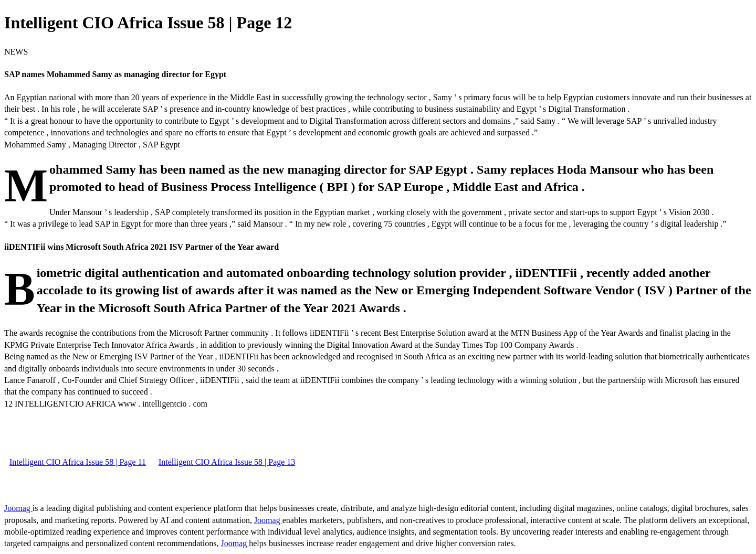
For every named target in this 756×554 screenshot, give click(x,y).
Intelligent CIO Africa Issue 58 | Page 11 (78, 462)
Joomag (18, 508)
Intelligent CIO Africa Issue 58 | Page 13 (227, 462)
